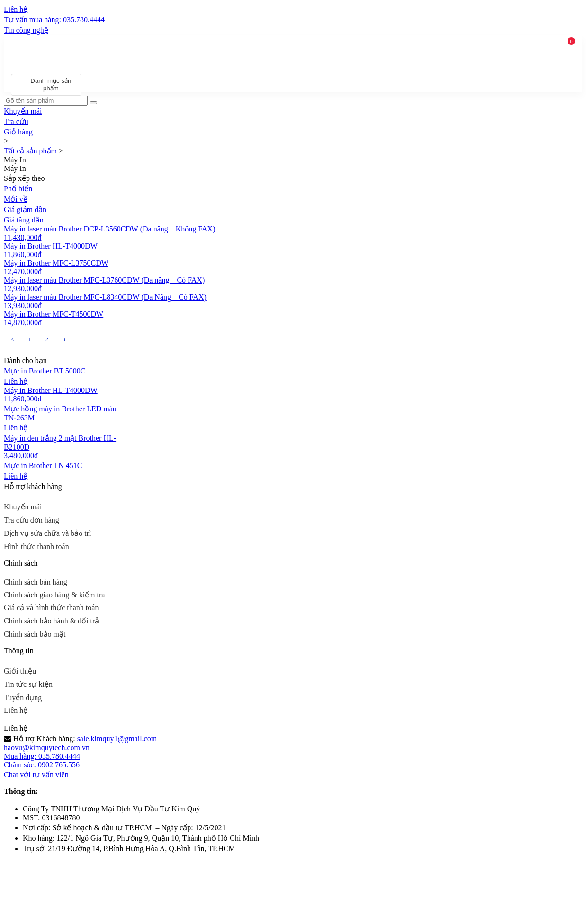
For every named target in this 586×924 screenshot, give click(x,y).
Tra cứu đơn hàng (32, 520)
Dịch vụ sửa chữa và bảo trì (48, 533)
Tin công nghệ (26, 30)
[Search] (93, 103)
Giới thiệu (20, 671)
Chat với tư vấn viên (36, 775)
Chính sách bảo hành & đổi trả (51, 621)
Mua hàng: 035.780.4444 (42, 756)
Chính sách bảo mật (35, 634)
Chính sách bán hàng (36, 582)
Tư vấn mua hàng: (54, 20)
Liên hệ (16, 710)
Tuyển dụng (23, 697)
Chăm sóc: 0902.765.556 (42, 765)
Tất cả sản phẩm (30, 151)
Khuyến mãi (23, 507)
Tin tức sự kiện (28, 684)
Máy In (15, 160)
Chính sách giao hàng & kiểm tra (54, 595)
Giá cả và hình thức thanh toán (51, 608)
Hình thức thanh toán (36, 546)
